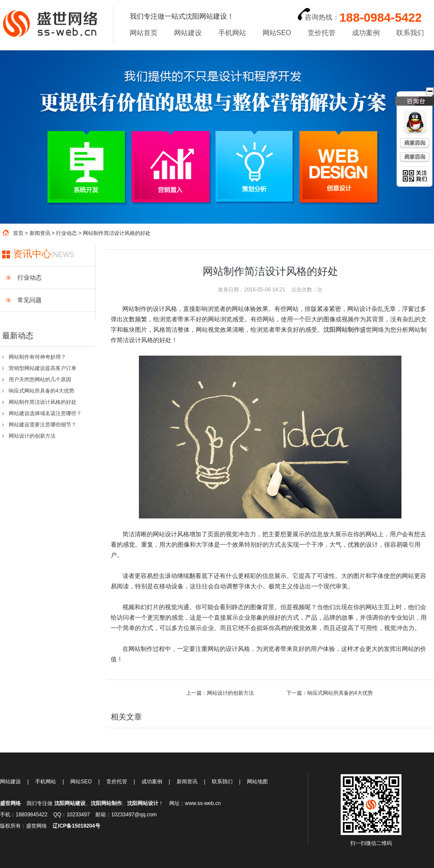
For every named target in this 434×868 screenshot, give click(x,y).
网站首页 (144, 33)
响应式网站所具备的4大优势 (41, 391)
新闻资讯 (40, 233)
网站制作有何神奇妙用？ (37, 357)
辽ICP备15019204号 (76, 826)
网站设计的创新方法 (32, 436)
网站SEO (277, 33)
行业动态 (66, 233)
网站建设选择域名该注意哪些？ (45, 413)
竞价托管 (322, 33)
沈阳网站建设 (70, 803)
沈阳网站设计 (143, 803)
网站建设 (188, 33)
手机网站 (232, 33)
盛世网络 (10, 803)
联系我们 (410, 33)
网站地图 (257, 782)
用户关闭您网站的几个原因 (40, 380)
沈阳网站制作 (106, 803)
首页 (18, 233)
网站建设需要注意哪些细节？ (43, 425)
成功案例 (366, 33)
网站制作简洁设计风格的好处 (43, 402)
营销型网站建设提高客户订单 (43, 368)
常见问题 (30, 300)
